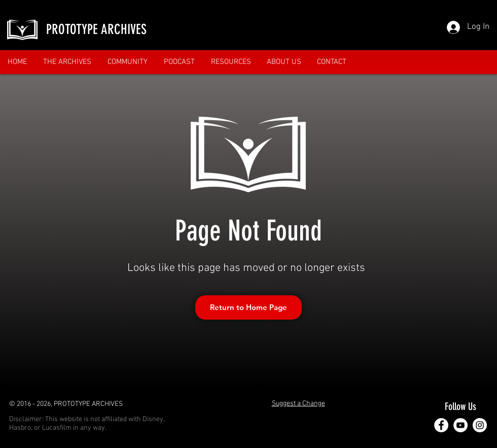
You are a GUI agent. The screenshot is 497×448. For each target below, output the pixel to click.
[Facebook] (441, 425)
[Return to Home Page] (248, 307)
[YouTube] (460, 425)
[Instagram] (480, 425)
